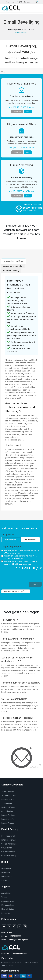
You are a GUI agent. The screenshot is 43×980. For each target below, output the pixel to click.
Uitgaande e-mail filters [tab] (13, 266)
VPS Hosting (7, 803)
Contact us (6, 913)
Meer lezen (17, 112)
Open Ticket (6, 893)
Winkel (32, 30)
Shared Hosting (8, 791)
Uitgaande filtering (30, 540)
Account (11, 2)
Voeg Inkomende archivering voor (19, 557)
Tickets (4, 897)
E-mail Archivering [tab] (11, 271)
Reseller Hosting (8, 799)
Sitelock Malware (8, 852)
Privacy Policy (7, 958)
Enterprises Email (8, 840)
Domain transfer (8, 819)
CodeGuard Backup (9, 856)
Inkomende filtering (11, 540)
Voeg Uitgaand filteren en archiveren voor (21, 563)
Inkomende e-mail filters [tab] (14, 261)
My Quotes (6, 873)
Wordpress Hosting (9, 795)
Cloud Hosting (7, 811)
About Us (5, 953)
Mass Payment (7, 877)
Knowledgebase (8, 905)
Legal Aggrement (20, 953)
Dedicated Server (8, 807)
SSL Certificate (7, 848)
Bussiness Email (8, 836)
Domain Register (8, 815)
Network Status (8, 909)
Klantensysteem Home (17, 30)
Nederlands (25, 2)
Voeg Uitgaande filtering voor (21, 552)
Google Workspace (9, 844)
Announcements (8, 901)
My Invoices (6, 869)
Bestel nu (35, 584)
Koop (28, 112)
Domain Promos (8, 823)
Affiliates (5, 880)
